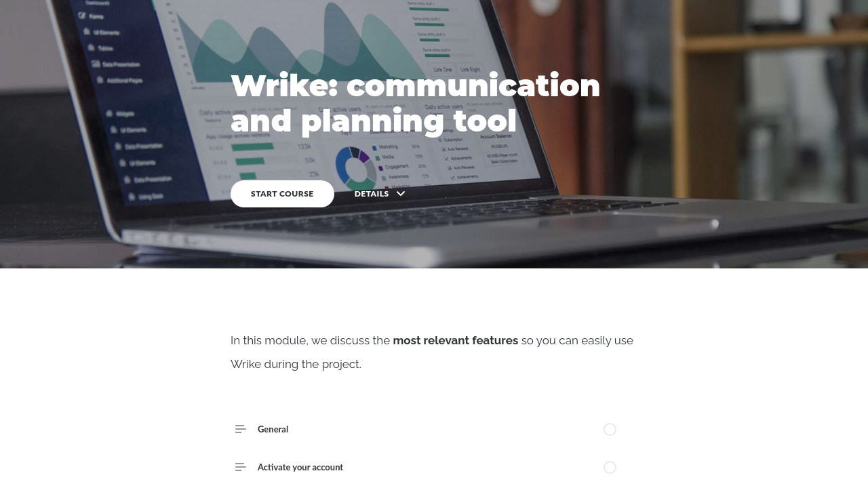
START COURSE (282, 194)
